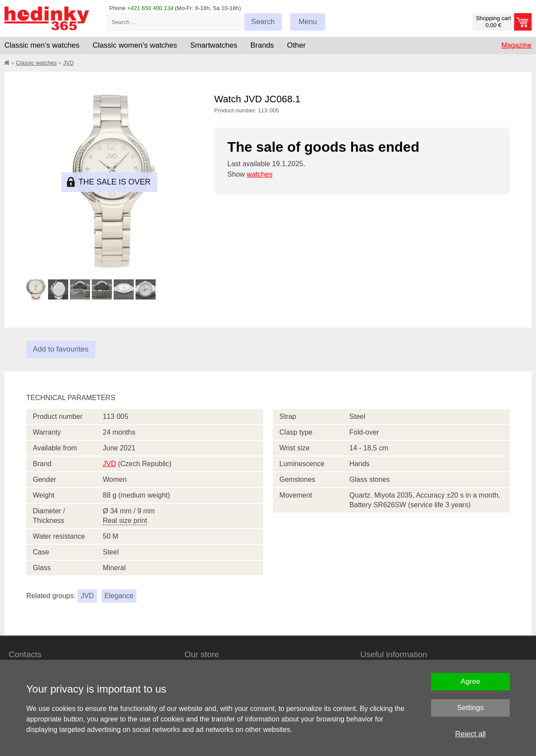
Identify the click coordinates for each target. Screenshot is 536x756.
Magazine (517, 45)
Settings (470, 708)
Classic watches (36, 63)
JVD (68, 63)
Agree (470, 681)
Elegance (119, 596)
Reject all (470, 734)
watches (259, 174)
